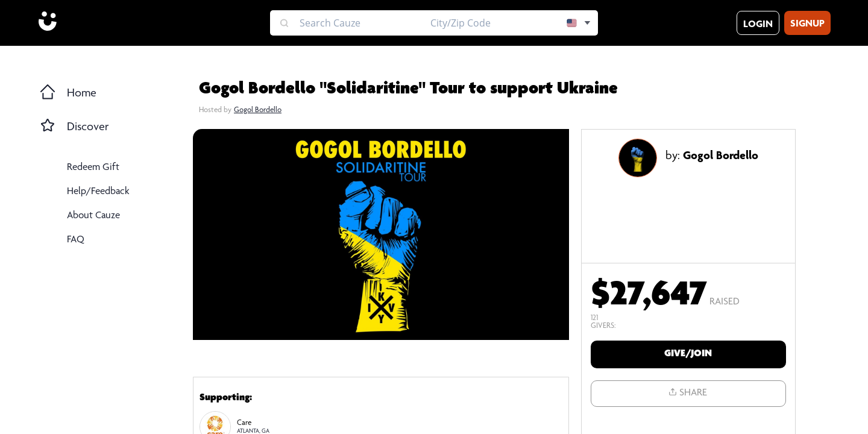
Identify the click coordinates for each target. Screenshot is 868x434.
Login (758, 25)
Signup (807, 24)
